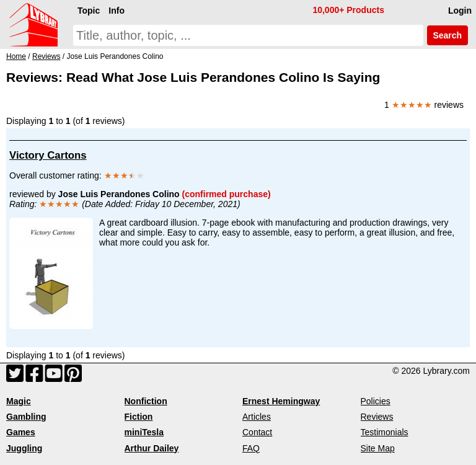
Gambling (26, 417)
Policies (376, 401)
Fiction (139, 417)
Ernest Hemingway (281, 401)
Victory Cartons (48, 155)
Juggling (24, 448)
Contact (257, 432)
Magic (19, 401)
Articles (257, 417)
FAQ (251, 448)
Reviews (377, 417)
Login (460, 11)
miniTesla (144, 432)
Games (21, 432)
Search (447, 35)
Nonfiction (146, 401)
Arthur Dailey (152, 448)
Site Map (378, 448)
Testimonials (385, 432)
